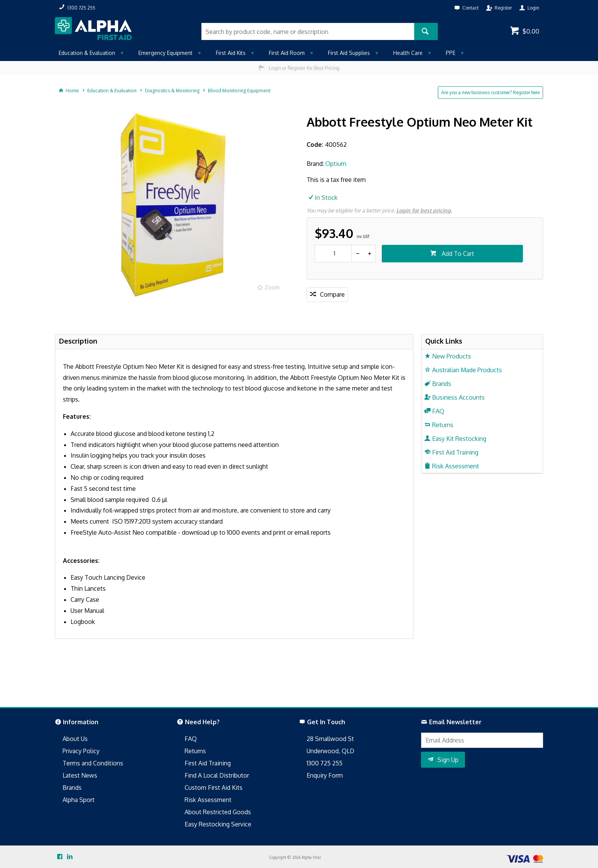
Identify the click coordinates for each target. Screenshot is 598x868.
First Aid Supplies (349, 53)
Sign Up (448, 760)
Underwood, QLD (330, 751)
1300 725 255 (325, 763)
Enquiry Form (325, 775)
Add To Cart (457, 254)
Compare (332, 294)
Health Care (408, 53)
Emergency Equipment (166, 53)
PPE (451, 53)
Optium (336, 164)
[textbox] (308, 31)
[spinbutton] (333, 254)
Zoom (272, 287)
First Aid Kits (231, 53)
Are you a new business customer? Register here (490, 92)
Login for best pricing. (424, 210)
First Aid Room (287, 53)
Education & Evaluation (87, 53)
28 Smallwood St (330, 739)
